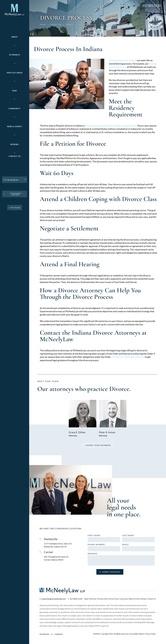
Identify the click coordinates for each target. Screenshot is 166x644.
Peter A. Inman (107, 432)
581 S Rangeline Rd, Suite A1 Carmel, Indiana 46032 (56, 558)
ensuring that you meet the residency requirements (111, 125)
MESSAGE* (93, 553)
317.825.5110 (152, 6)
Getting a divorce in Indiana (123, 60)
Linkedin (59, 634)
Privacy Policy (150, 634)
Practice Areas (103, 599)
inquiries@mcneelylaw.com (54, 599)
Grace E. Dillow (77, 432)
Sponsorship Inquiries (15, 194)
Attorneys (15, 55)
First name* (94, 535)
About (15, 37)
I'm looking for (11, 180)
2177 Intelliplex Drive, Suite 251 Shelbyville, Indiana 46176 (58, 545)
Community (15, 109)
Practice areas (15, 73)
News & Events (15, 127)
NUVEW (97, 634)
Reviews (15, 144)
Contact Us (15, 156)
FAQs (15, 91)
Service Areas (114, 599)
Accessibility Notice (137, 634)
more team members (99, 445)
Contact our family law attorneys (128, 357)
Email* (126, 544)
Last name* (129, 535)
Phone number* (97, 544)
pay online (15, 208)
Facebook (44, 634)
